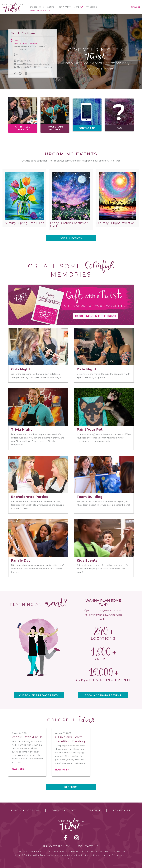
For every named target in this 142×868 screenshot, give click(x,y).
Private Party (64, 811)
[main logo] (13, 3)
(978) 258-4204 (24, 61)
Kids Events (87, 560)
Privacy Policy (57, 846)
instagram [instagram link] (20, 73)
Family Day (21, 560)
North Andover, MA (40, 10)
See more (71, 787)
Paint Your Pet (90, 429)
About (95, 811)
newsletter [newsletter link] (26, 73)
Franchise (91, 7)
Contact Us (88, 846)
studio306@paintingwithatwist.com (33, 64)
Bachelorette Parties (30, 497)
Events (50, 7)
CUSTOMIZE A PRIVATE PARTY (39, 695)
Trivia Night (21, 429)
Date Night (86, 369)
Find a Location (25, 811)
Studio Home (37, 7)
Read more (18, 769)
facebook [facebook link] (15, 73)
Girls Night (21, 369)
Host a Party (64, 7)
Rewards (136, 7)
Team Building (90, 497)
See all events (71, 238)
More (77, 7)
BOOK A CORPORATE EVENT (103, 695)
